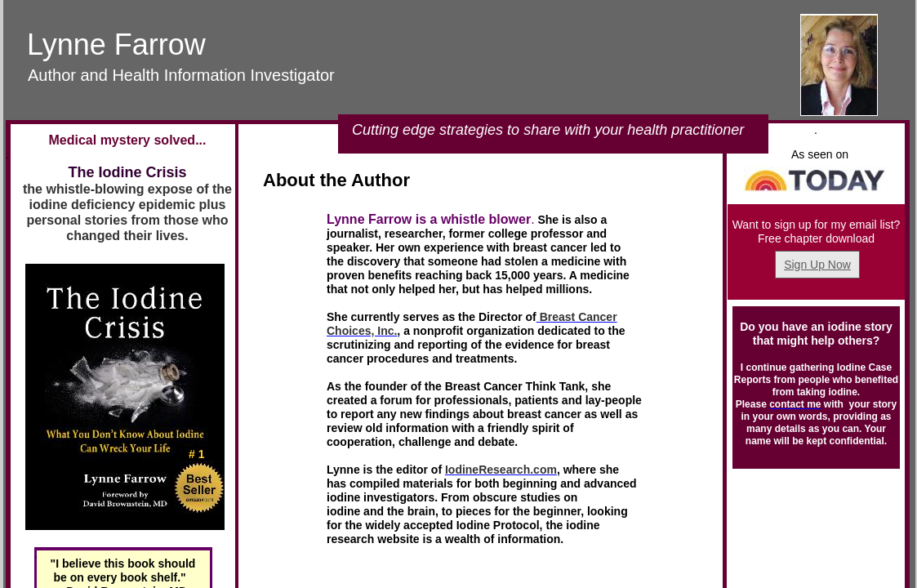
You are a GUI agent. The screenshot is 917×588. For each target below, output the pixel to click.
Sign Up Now (817, 265)
